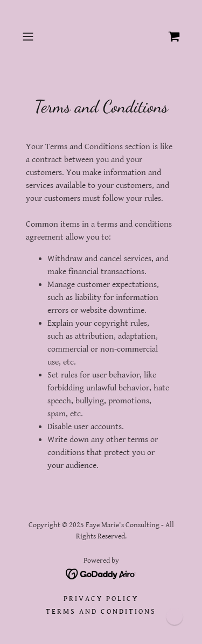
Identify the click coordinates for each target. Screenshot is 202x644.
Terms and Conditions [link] (101, 612)
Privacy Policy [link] (101, 599)
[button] (30, 37)
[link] (174, 37)
